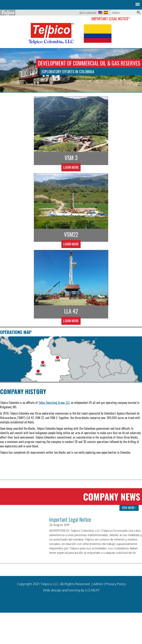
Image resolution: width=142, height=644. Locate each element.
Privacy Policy (116, 597)
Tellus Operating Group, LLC (54, 415)
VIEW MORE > (129, 520)
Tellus (8, 13)
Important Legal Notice (70, 532)
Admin (98, 597)
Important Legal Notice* (111, 19)
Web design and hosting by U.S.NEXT (71, 603)
